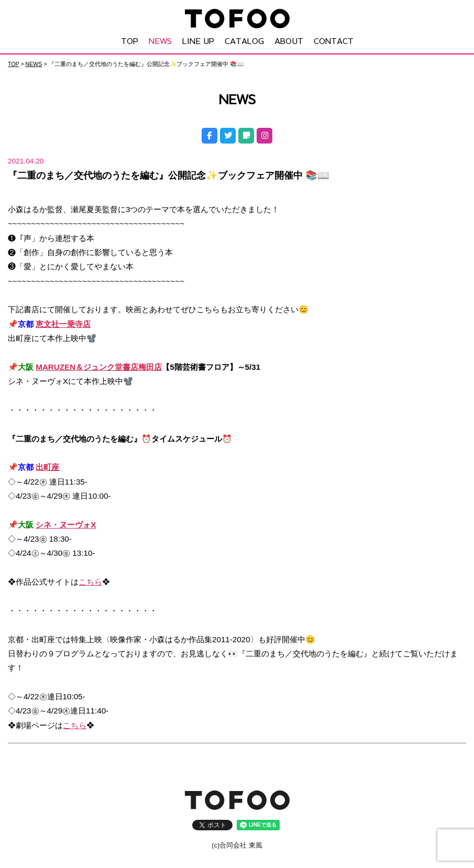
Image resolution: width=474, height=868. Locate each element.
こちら (90, 581)
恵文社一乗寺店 (63, 323)
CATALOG (244, 41)
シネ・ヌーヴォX (66, 524)
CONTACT (334, 41)
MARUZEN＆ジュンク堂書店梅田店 (99, 366)
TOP (130, 41)
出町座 (47, 466)
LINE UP (198, 41)
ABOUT (289, 41)
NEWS (160, 41)
